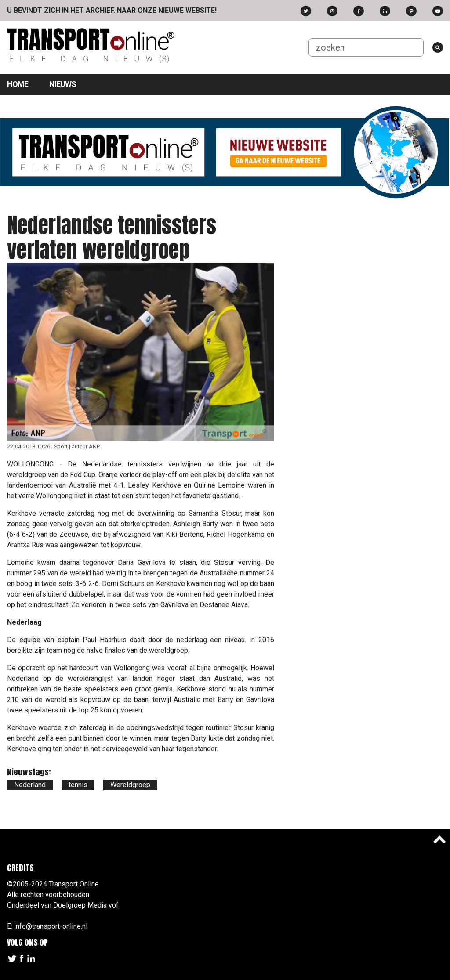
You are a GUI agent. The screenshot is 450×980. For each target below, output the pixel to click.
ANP (94, 447)
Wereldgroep (130, 785)
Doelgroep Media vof (86, 905)
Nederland (30, 785)
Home (18, 84)
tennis (78, 785)
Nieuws (63, 84)
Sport (61, 447)
